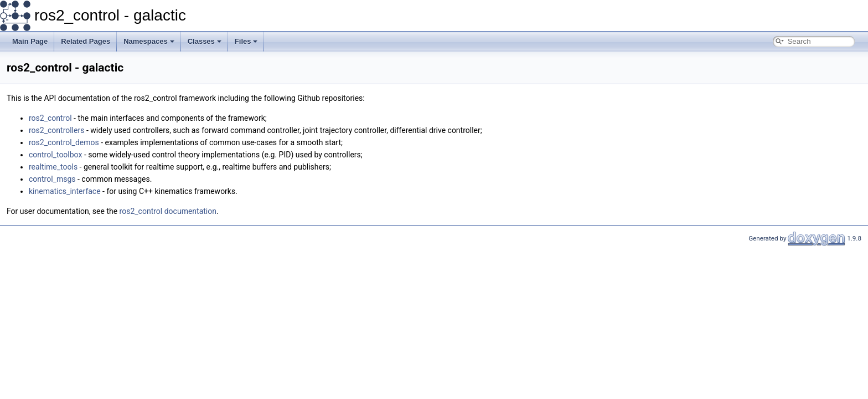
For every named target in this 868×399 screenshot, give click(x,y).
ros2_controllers (56, 130)
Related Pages (86, 41)
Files (246, 41)
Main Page (30, 41)
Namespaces (149, 41)
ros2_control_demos (64, 142)
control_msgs (52, 179)
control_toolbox (55, 155)
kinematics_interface (65, 191)
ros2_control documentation (168, 211)
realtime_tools (53, 167)
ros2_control (50, 118)
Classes (205, 41)
